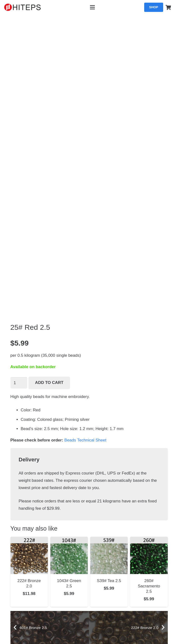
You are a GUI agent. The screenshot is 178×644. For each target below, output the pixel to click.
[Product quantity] (19, 383)
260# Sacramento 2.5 (149, 586)
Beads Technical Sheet (85, 440)
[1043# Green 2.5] (69, 540)
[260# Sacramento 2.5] (149, 540)
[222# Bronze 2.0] (29, 540)
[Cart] (169, 7)
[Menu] (92, 7)
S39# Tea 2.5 (109, 581)
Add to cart (49, 383)
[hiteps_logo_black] (22, 7)
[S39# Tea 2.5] (109, 540)
